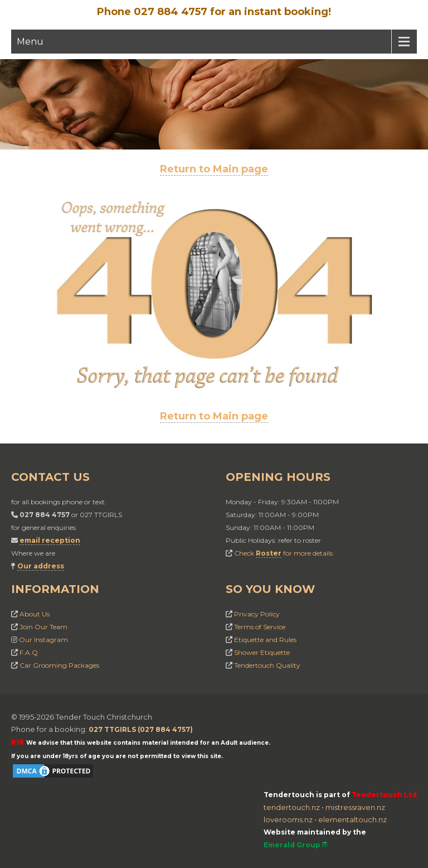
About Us (35, 614)
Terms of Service (260, 627)
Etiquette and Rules (265, 640)
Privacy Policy (257, 614)
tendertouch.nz (292, 807)
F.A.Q (29, 652)
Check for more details (283, 553)
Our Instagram (43, 640)
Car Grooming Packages (59, 665)
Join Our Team (43, 627)
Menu (30, 42)
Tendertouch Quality (267, 665)
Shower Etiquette (262, 652)
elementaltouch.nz (352, 819)
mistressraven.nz (355, 807)
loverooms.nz (288, 819)
